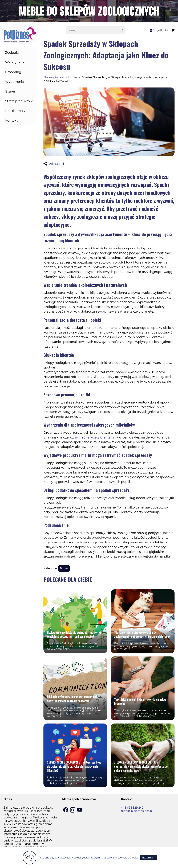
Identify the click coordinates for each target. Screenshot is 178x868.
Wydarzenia (15, 82)
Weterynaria (15, 62)
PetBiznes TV (15, 111)
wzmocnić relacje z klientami (92, 437)
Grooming (13, 72)
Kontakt (11, 121)
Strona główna (54, 77)
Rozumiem (149, 858)
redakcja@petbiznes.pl (137, 811)
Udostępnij (54, 164)
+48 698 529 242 (132, 808)
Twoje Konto (159, 30)
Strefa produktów (19, 101)
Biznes (10, 91)
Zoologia (12, 53)
